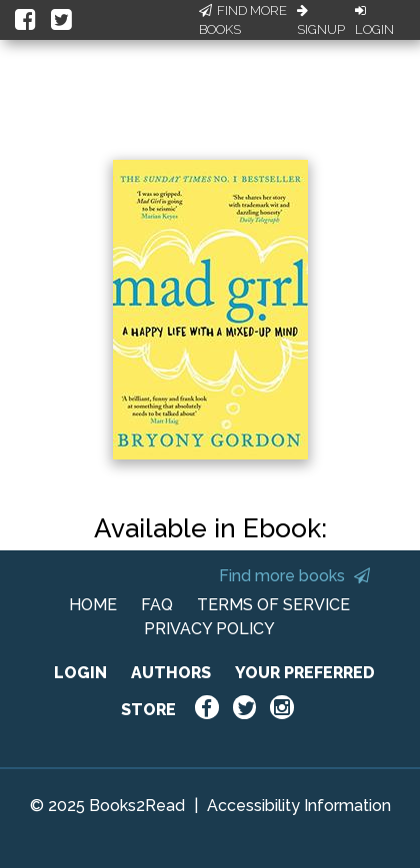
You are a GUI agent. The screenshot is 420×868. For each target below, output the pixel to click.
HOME (93, 605)
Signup (321, 21)
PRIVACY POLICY (209, 629)
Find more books (294, 576)
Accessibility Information (299, 806)
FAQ (157, 605)
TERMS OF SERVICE (273, 605)
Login (374, 21)
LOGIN (80, 673)
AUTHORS (171, 673)
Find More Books (243, 20)
